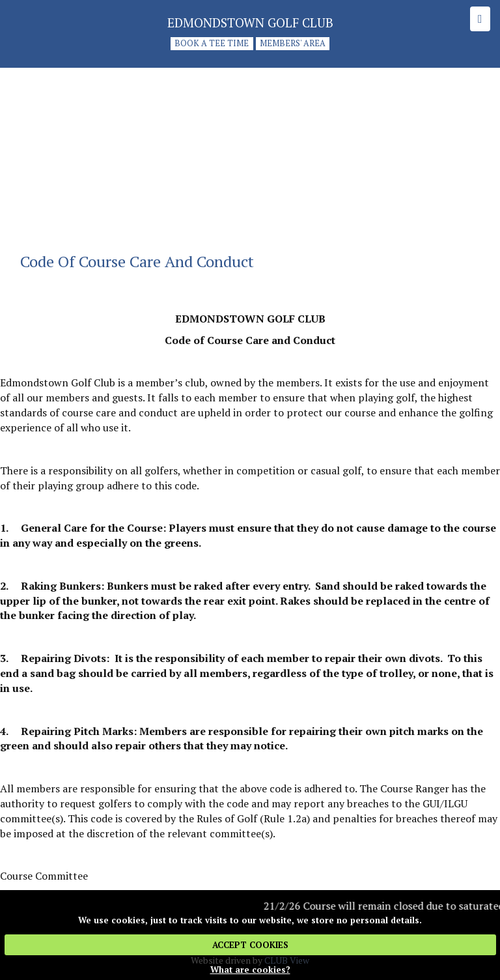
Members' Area (293, 44)
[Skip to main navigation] (480, 19)
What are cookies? (250, 970)
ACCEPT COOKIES (250, 945)
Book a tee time (212, 44)
